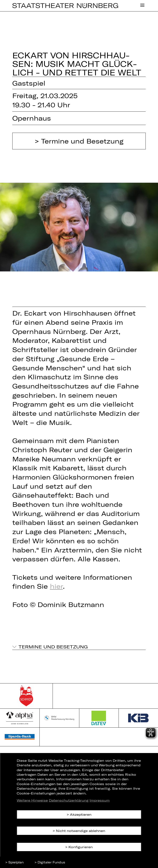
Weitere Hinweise (32, 800)
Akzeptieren (81, 814)
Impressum (100, 800)
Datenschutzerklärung (69, 800)
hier (56, 586)
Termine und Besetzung (82, 141)
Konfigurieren (81, 847)
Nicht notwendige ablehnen (81, 831)
